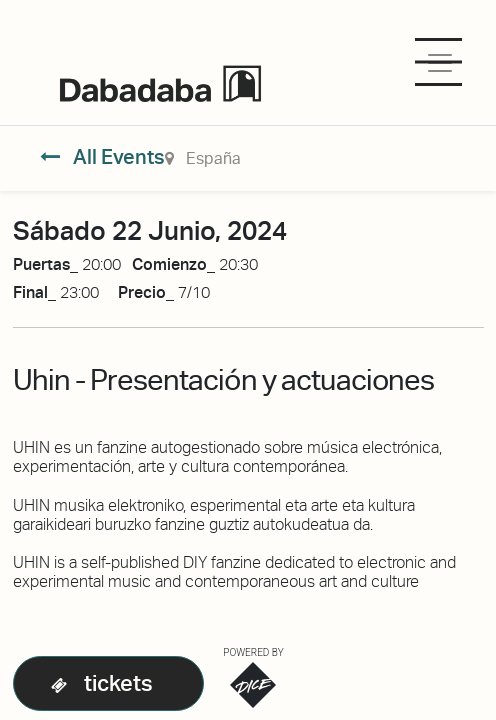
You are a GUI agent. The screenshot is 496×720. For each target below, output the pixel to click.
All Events (102, 157)
